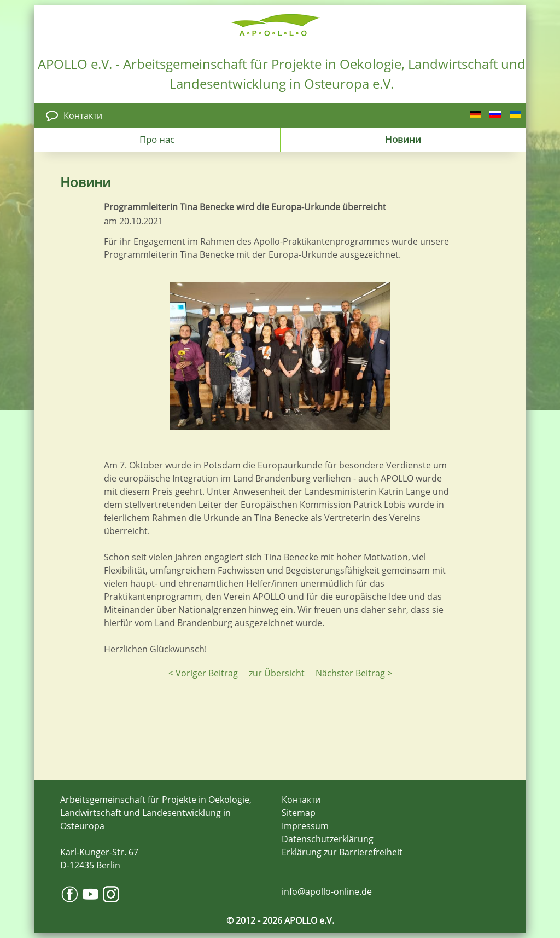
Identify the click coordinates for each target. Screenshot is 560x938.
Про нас (157, 139)
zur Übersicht (277, 673)
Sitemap (299, 813)
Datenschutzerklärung (328, 839)
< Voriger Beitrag (203, 673)
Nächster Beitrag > (354, 673)
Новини (403, 139)
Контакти (83, 115)
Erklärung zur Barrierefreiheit (342, 852)
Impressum (305, 826)
